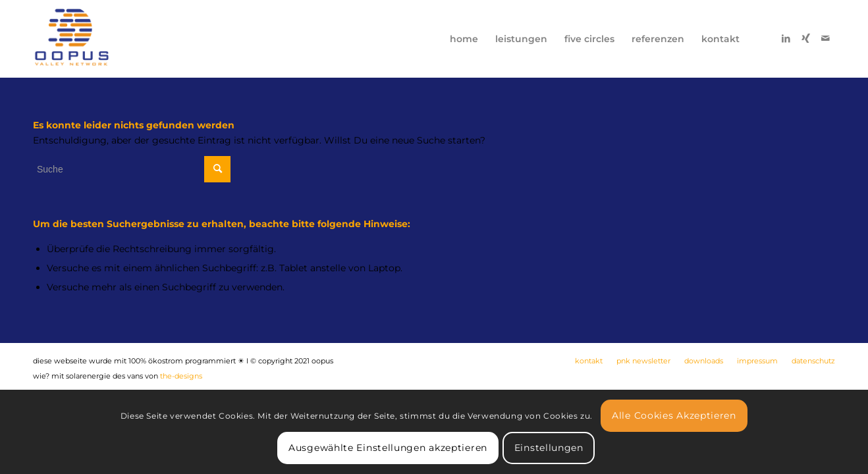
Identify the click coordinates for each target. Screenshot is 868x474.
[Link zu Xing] (805, 38)
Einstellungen (549, 448)
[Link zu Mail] (825, 38)
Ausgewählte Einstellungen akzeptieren (388, 448)
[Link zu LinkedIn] (786, 38)
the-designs (181, 376)
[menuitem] (464, 39)
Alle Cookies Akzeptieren (674, 415)
